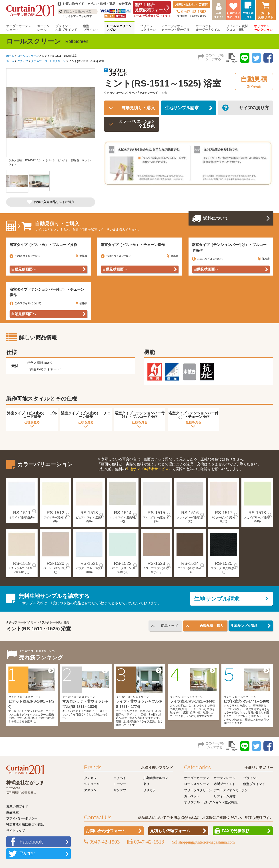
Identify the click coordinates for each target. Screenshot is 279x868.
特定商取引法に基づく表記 (25, 825)
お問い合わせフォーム (106, 831)
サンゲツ (120, 790)
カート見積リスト (266, 15)
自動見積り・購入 (137, 108)
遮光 (164, 93)
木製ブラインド (225, 784)
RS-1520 (55, 564)
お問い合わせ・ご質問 (192, 4)
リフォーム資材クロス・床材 (237, 28)
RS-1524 (190, 564)
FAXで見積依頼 (236, 831)
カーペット (192, 796)
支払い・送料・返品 (101, 4)
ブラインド (251, 778)
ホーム (10, 56)
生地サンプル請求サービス (147, 469)
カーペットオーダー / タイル (208, 28)
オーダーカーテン (197, 778)
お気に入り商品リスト (233, 15)
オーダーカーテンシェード (19, 28)
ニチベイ (120, 778)
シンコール (92, 784)
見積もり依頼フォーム (170, 831)
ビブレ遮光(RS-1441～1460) (246, 702)
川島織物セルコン (156, 778)
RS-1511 (22, 513)
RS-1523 (156, 564)
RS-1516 (190, 513)
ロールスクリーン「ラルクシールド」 (138, 93)
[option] (51, 119)
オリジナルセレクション (263, 28)
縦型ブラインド (91, 28)
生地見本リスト (248, 15)
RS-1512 (55, 513)
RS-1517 (224, 513)
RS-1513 (89, 513)
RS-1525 (224, 564)
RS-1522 (123, 564)
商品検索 (12, 812)
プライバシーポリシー (22, 818)
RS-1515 (156, 513)
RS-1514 (123, 513)
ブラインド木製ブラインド (66, 28)
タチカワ (23, 61)
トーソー (120, 784)
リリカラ (149, 790)
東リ (146, 784)
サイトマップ (16, 831)
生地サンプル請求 (183, 108)
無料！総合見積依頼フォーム (151, 7)
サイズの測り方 (253, 108)
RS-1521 (89, 564)
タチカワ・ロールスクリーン (48, 61)
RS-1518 (257, 513)
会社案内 (125, 4)
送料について (217, 219)
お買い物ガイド (17, 806)
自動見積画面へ (24, 269)
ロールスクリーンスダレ (119, 28)
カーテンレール (43, 28)
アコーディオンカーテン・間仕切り (175, 28)
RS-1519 (22, 564)
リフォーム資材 (225, 796)
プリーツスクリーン (148, 28)
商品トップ (169, 626)
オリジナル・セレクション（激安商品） (212, 802)
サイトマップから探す (77, 16)
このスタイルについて (25, 256)
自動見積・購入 (211, 626)
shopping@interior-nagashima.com (207, 842)
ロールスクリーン (28, 56)
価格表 (82, 256)
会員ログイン (219, 15)
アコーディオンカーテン (231, 790)
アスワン (90, 790)
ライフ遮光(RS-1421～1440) (193, 702)
